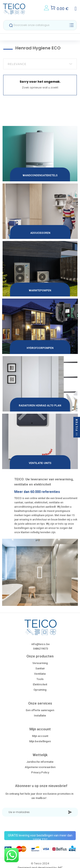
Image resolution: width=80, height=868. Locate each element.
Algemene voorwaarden (40, 767)
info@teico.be (41, 644)
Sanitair (40, 668)
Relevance (40, 64)
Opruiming (40, 690)
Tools (40, 679)
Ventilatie (40, 674)
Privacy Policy (40, 772)
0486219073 (41, 649)
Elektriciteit (40, 684)
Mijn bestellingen (40, 741)
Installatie (40, 716)
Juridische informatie (40, 762)
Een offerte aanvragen (40, 710)
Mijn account (40, 736)
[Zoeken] (40, 25)
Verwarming (40, 663)
